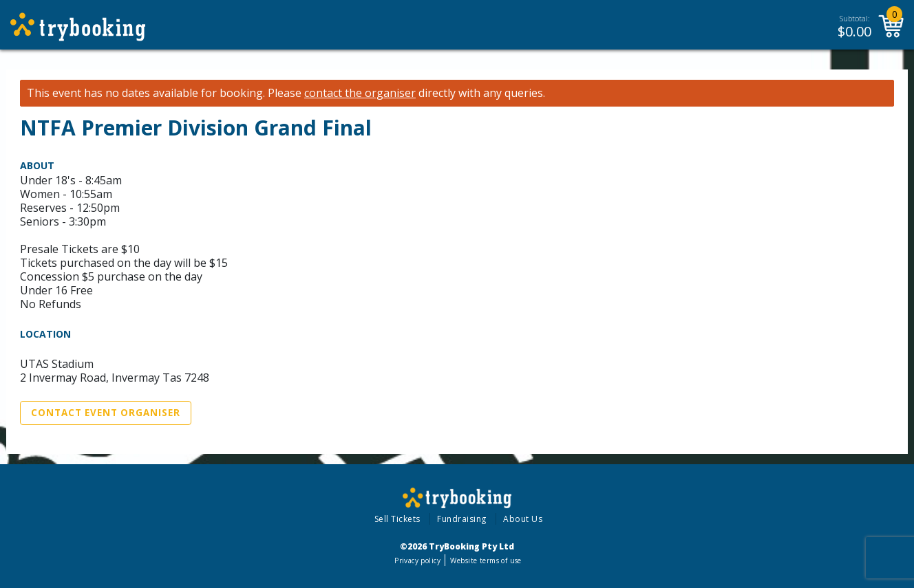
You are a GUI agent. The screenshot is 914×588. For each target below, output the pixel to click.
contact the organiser (360, 93)
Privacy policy (417, 560)
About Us (523, 519)
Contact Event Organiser (106, 413)
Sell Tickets (397, 519)
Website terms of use (486, 560)
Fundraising (462, 519)
